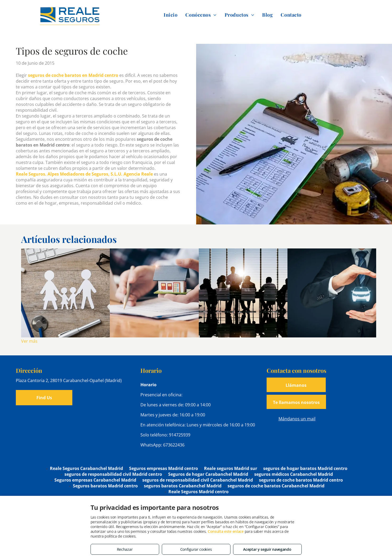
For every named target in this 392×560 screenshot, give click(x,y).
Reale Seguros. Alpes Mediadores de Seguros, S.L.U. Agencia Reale (84, 174)
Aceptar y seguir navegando (267, 549)
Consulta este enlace (226, 531)
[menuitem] (171, 15)
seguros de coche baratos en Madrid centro (73, 75)
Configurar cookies (196, 549)
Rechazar (125, 549)
